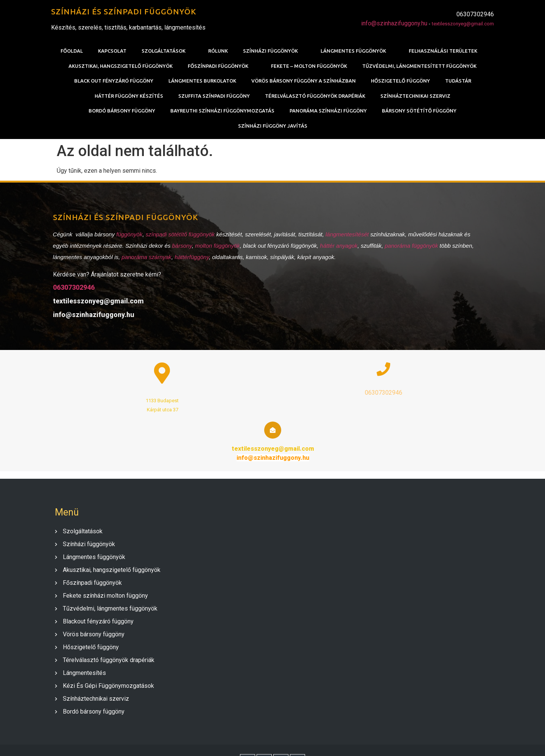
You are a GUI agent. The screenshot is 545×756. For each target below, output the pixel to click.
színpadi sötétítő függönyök (178, 237)
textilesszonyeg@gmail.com (463, 24)
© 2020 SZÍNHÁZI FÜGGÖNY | (249, 741)
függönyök (128, 237)
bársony (180, 249)
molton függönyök (216, 249)
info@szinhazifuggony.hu (394, 24)
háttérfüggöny (190, 260)
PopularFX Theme (314, 741)
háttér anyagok (337, 249)
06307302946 (72, 290)
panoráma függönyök (410, 249)
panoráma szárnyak (145, 260)
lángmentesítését (346, 237)
